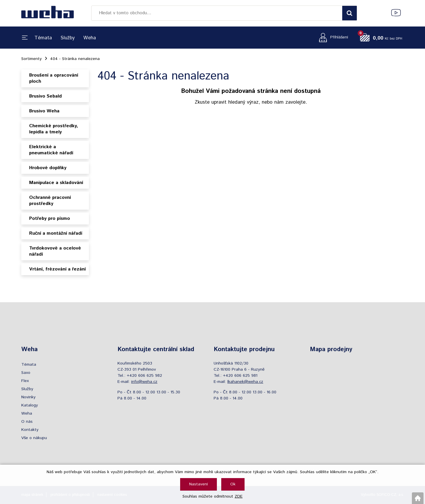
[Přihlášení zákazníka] (332, 37)
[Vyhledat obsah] (350, 13)
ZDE (239, 496)
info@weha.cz (144, 382)
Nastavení (199, 484)
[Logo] (48, 13)
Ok (233, 484)
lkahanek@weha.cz (245, 382)
